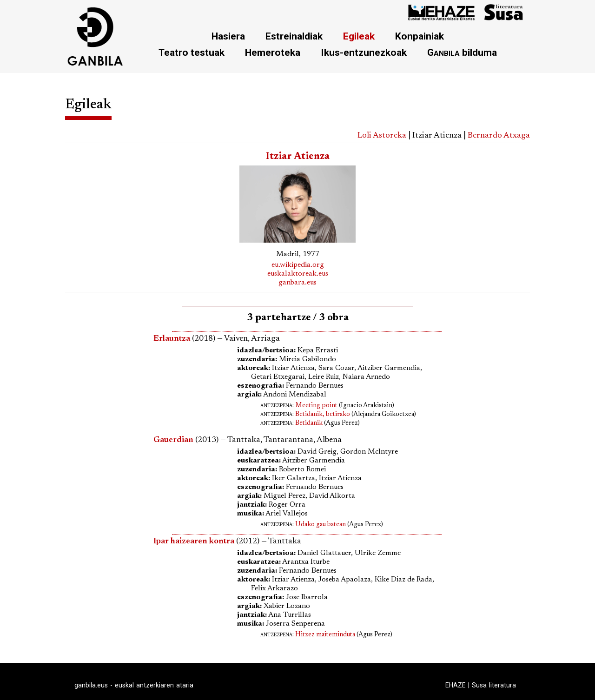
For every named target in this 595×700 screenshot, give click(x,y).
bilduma (462, 52)
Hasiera (228, 36)
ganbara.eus (297, 283)
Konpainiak (420, 36)
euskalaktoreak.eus (298, 274)
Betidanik (309, 423)
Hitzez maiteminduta (325, 635)
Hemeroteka (273, 52)
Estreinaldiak (294, 36)
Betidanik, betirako (323, 415)
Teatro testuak (192, 52)
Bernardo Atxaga (499, 136)
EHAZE (456, 685)
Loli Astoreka (382, 136)
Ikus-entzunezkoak (364, 52)
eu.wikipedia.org (298, 265)
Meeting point (316, 406)
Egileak (359, 36)
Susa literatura (494, 685)
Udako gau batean (321, 525)
